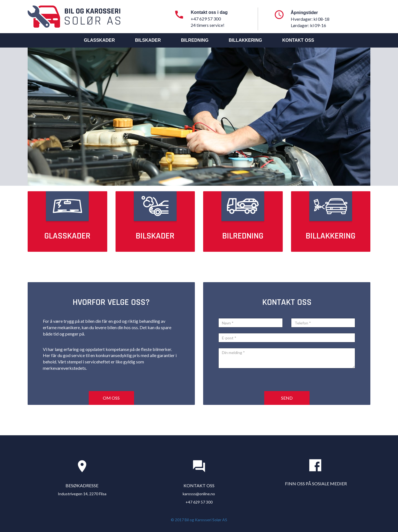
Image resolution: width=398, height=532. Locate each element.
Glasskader (99, 40)
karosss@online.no (199, 494)
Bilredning (195, 40)
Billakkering (245, 40)
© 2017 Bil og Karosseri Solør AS (199, 520)
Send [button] (287, 398)
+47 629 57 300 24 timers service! (208, 22)
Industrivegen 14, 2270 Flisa (82, 494)
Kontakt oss (298, 40)
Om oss (111, 398)
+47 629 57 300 (199, 502)
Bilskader (148, 40)
